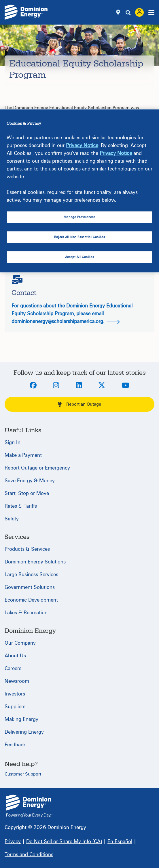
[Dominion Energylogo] (26, 12)
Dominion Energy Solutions (35, 562)
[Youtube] (125, 386)
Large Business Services (31, 575)
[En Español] (120, 842)
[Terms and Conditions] (29, 855)
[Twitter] (102, 386)
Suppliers (15, 707)
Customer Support (23, 774)
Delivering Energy (24, 732)
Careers (13, 668)
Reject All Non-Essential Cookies (79, 237)
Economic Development (31, 600)
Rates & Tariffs (21, 506)
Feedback (15, 745)
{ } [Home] (29, 806)
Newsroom (17, 681)
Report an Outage (79, 404)
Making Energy (21, 719)
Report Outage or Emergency (37, 468)
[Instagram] (56, 386)
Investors (15, 694)
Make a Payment (23, 455)
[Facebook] (33, 386)
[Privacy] (13, 842)
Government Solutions (30, 587)
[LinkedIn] (79, 386)
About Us (15, 656)
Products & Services (27, 549)
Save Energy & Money (30, 481)
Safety (12, 519)
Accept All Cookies (79, 257)
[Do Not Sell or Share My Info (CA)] (64, 842)
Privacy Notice (82, 145)
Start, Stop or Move (27, 493)
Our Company (20, 643)
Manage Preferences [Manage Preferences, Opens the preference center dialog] (79, 217)
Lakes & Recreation (26, 613)
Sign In (13, 443)
